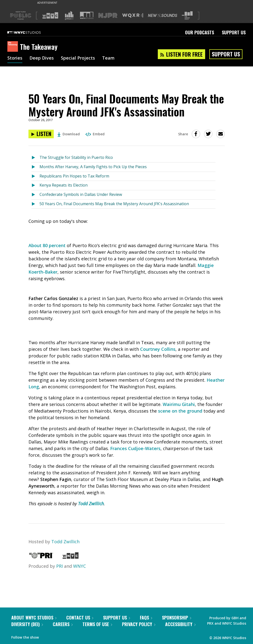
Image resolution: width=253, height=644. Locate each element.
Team (108, 58)
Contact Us (80, 618)
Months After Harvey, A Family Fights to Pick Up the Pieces (93, 167)
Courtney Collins (158, 349)
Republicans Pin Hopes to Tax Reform (74, 176)
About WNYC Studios (34, 618)
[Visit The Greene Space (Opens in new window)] (187, 16)
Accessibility (180, 624)
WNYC (80, 566)
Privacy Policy (139, 624)
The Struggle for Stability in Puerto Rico (76, 157)
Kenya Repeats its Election (64, 185)
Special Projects (78, 58)
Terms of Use (97, 624)
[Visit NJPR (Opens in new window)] (108, 16)
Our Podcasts (200, 32)
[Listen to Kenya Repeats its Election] (35, 185)
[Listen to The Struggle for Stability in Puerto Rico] (35, 158)
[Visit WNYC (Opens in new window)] (50, 15)
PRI (60, 566)
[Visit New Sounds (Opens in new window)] (163, 15)
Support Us (234, 32)
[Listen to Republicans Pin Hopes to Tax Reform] (35, 176)
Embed (95, 134)
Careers (63, 624)
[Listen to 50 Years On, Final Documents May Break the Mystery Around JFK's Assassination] (41, 134)
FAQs (146, 618)
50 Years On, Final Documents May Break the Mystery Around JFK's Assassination (114, 204)
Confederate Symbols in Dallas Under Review (81, 194)
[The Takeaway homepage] (14, 47)
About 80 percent (47, 245)
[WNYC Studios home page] (30, 32)
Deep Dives (42, 58)
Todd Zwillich (91, 504)
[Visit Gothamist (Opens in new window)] (69, 15)
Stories (15, 58)
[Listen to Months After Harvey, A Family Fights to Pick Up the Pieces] (35, 167)
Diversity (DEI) (27, 624)
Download (69, 134)
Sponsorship (177, 618)
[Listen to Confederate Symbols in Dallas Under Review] (35, 195)
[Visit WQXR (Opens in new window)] (133, 16)
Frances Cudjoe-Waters (135, 448)
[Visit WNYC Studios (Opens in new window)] (87, 15)
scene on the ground (180, 411)
